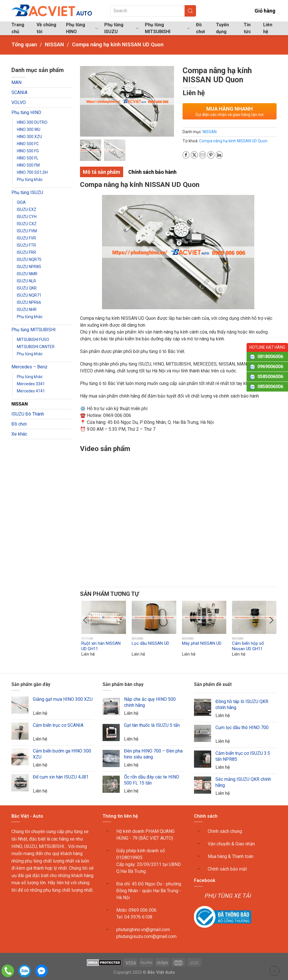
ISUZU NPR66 (29, 302)
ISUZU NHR (27, 310)
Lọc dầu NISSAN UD (150, 643)
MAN (16, 82)
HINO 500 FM (28, 165)
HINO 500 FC (28, 144)
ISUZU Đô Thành (28, 414)
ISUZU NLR (26, 281)
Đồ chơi (200, 28)
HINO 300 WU (29, 129)
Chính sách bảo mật (227, 869)
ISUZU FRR (26, 252)
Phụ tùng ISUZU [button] (121, 28)
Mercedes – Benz (29, 367)
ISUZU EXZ (27, 209)
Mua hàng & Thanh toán (231, 857)
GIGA (21, 202)
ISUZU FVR (26, 238)
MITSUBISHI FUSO (33, 340)
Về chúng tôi (46, 28)
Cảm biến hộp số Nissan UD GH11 (248, 646)
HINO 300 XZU (29, 137)
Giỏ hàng (261, 11)
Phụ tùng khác (30, 179)
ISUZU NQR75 (29, 260)
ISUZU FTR (26, 245)
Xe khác (19, 434)
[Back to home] (52, 11)
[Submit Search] (190, 11)
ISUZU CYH (27, 217)
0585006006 (270, 377)
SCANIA (19, 92)
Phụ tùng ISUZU (27, 192)
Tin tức (247, 28)
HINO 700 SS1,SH (32, 172)
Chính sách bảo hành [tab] (152, 172)
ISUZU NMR (27, 274)
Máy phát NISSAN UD (201, 643)
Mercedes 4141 (31, 391)
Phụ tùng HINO (26, 112)
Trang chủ (18, 28)
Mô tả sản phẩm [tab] (102, 172)
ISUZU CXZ (27, 224)
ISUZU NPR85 (29, 267)
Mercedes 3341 (31, 384)
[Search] (153, 11)
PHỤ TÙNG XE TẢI (227, 896)
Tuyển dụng (222, 28)
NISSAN (20, 404)
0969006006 (270, 367)
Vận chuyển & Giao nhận (231, 844)
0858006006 (270, 387)
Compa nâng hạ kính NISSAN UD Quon (233, 141)
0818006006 (270, 357)
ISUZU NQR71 (29, 295)
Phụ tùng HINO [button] (82, 28)
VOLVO (19, 102)
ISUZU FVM (27, 231)
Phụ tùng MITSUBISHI (34, 330)
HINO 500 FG (28, 151)
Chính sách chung (225, 832)
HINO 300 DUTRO (32, 122)
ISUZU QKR (27, 288)
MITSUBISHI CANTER (36, 347)
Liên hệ (268, 28)
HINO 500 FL (28, 158)
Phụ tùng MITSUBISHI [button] (167, 28)
